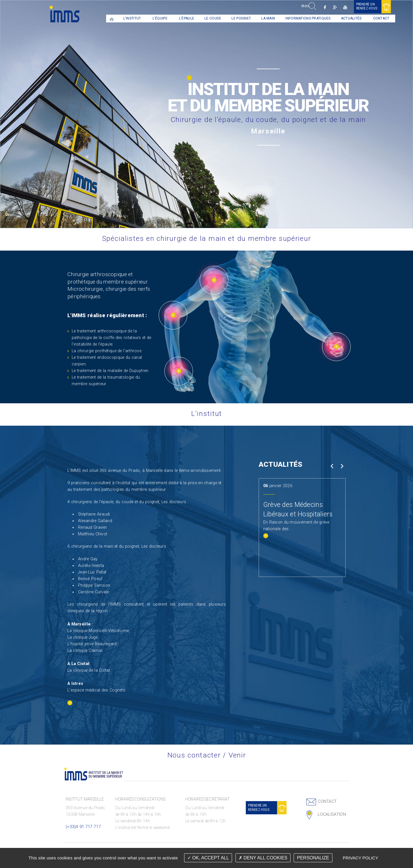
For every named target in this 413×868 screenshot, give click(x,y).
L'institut (120, 18)
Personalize (313, 858)
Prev (332, 466)
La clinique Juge (83, 637)
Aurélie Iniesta (91, 566)
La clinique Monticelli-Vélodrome (98, 631)
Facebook (313, 7)
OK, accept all (208, 858)
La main (256, 18)
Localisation (332, 814)
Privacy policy (361, 858)
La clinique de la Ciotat (89, 670)
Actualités (339, 18)
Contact (369, 18)
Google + (323, 7)
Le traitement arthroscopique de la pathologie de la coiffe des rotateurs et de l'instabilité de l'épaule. (111, 338)
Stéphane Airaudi (94, 514)
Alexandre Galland (95, 521)
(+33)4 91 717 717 (83, 827)
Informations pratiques (296, 18)
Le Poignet (229, 18)
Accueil (100, 19)
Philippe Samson (94, 585)
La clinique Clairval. (85, 651)
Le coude (201, 18)
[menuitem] (100, 19)
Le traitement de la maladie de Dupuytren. (111, 371)
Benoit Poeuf (90, 579)
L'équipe (148, 18)
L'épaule (174, 18)
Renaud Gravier (92, 527)
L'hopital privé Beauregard (92, 644)
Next (342, 466)
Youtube (333, 7)
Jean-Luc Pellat (92, 572)
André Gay (88, 559)
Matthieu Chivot (93, 534)
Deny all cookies (263, 858)
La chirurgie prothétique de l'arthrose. (107, 351)
